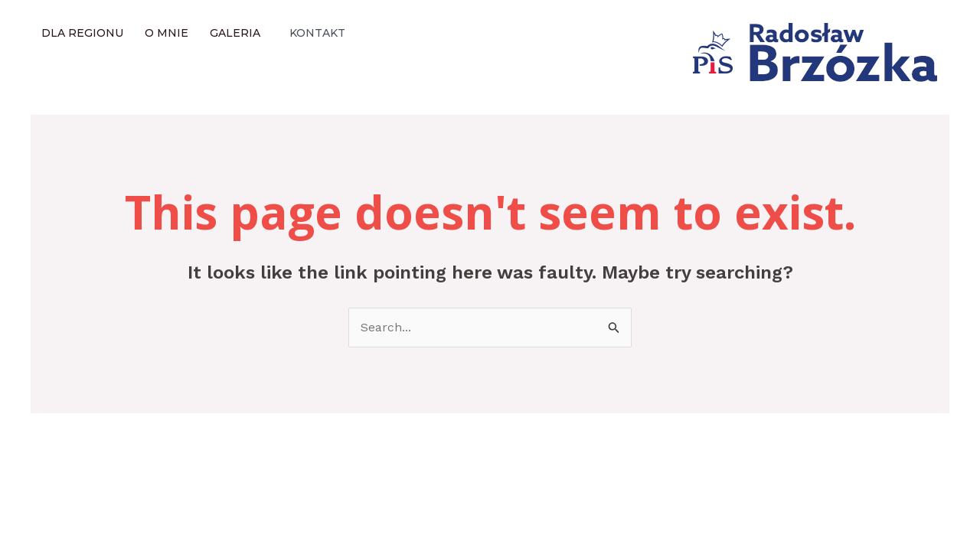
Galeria (235, 33)
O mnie (167, 33)
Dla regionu (82, 33)
